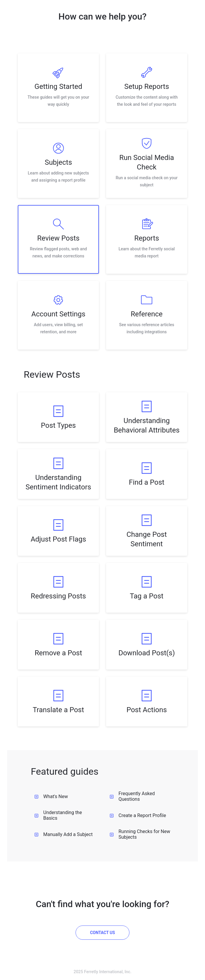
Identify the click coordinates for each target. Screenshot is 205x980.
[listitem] (58, 88)
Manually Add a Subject (64, 834)
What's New (51, 796)
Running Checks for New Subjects (140, 834)
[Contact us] (102, 933)
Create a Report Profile (138, 815)
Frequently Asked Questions (132, 796)
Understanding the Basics (58, 815)
